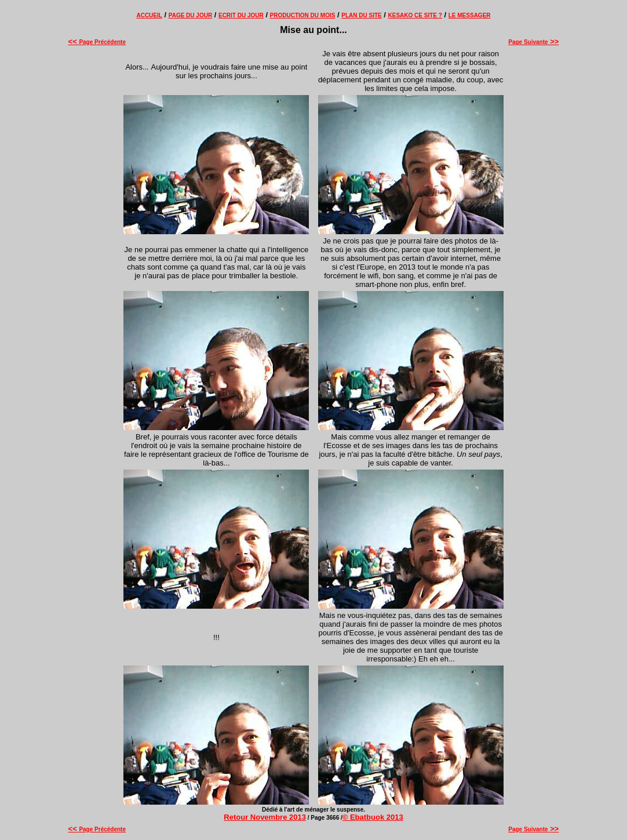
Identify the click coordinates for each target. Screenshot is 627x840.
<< (74, 41)
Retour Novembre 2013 (265, 817)
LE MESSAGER (470, 15)
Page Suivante (533, 42)
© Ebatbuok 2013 (373, 817)
